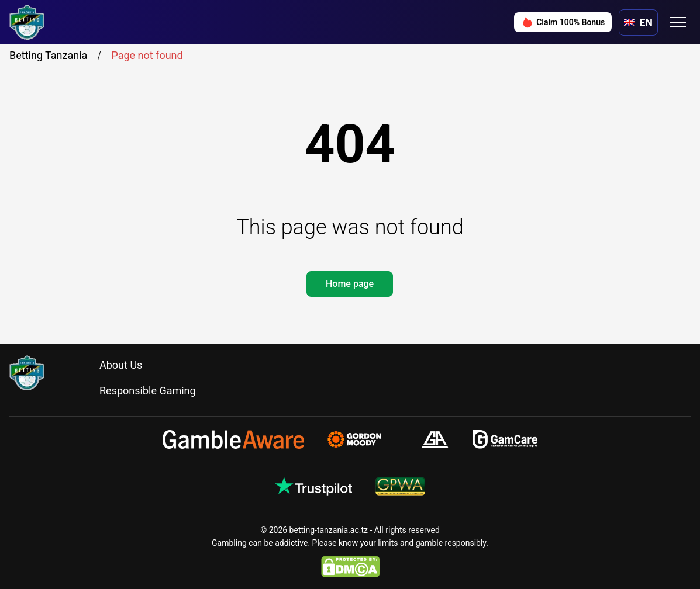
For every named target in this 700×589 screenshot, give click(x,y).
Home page (350, 284)
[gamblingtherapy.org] (362, 439)
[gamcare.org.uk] (505, 439)
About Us (121, 365)
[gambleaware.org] (233, 439)
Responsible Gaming (148, 391)
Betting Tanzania (57, 56)
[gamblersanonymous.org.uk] (435, 439)
